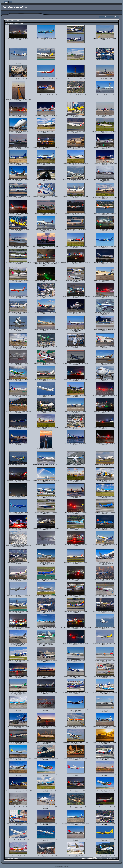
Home (6, 2)
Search (117, 17)
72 (114, 858)
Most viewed (111, 17)
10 (109, 858)
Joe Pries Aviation (14, 21)
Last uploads (103, 17)
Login (10, 2)
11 (112, 858)
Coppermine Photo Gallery (64, 867)
